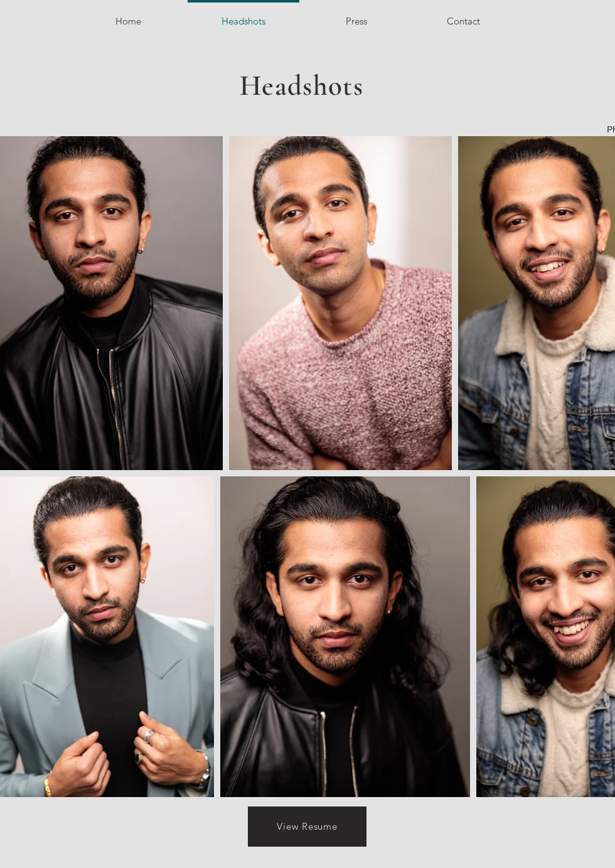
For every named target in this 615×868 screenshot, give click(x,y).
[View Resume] (307, 827)
